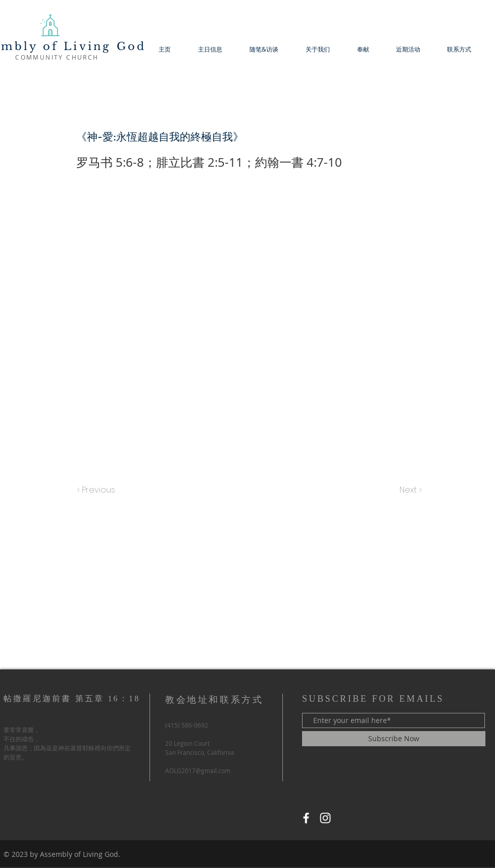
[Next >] (410, 490)
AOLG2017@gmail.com (198, 770)
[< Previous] (97, 490)
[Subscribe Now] (394, 739)
